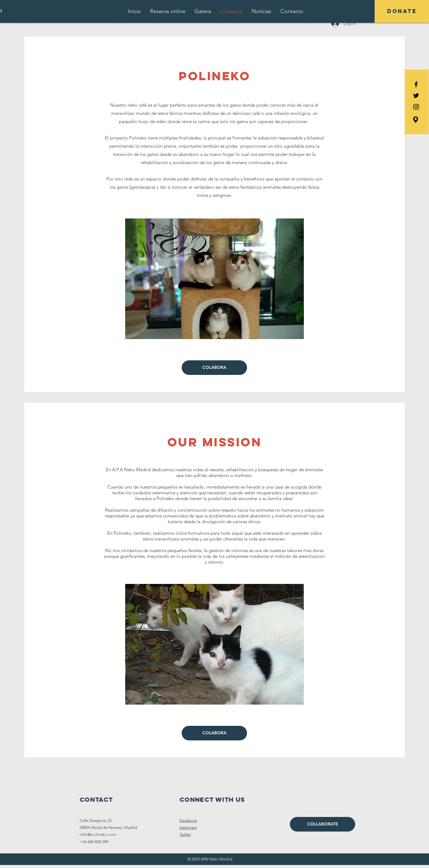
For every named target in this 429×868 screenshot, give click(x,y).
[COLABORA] (214, 368)
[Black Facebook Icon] (416, 84)
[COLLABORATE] (323, 824)
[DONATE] (402, 11)
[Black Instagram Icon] (416, 107)
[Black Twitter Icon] (416, 96)
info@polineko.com (98, 834)
